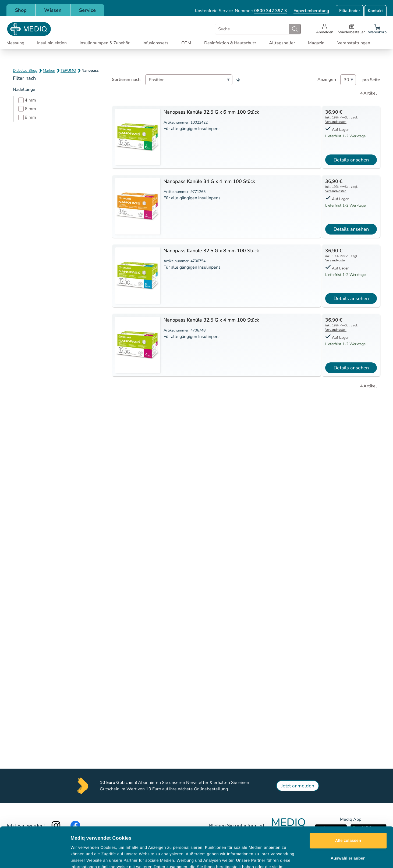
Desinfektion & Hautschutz (230, 43)
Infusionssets (155, 43)
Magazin (316, 43)
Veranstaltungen (354, 43)
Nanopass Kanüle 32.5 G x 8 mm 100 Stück (211, 251)
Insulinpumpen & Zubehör (105, 43)
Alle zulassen (348, 803)
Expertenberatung (311, 11)
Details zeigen (286, 857)
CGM (186, 43)
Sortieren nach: (127, 80)
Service (87, 10)
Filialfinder (350, 11)
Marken (49, 71)
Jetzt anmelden (298, 786)
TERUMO (68, 71)
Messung (15, 43)
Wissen (53, 10)
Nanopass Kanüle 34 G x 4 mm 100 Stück (209, 181)
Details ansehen (351, 160)
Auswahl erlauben (348, 820)
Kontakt (375, 11)
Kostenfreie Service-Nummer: (241, 11)
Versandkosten (336, 122)
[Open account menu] (325, 29)
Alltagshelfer (282, 43)
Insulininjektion (52, 43)
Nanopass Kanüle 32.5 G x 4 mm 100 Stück (211, 320)
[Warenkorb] (377, 29)
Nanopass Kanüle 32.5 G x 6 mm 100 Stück (211, 112)
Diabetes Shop (25, 71)
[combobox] (258, 29)
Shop (21, 10)
